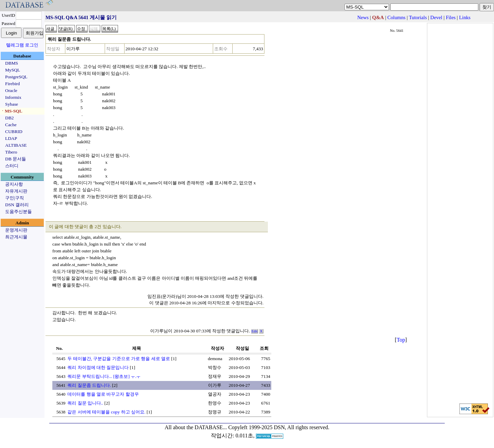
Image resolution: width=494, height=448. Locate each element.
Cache (11, 125)
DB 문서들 (16, 159)
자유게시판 (16, 191)
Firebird (12, 84)
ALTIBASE (16, 145)
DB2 (9, 118)
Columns (396, 17)
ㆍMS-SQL (11, 111)
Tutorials (418, 17)
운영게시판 (16, 230)
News (363, 17)
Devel (436, 17)
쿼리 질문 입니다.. (85, 403)
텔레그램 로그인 (22, 45)
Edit (255, 331)
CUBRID (14, 131)
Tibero (11, 152)
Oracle (11, 90)
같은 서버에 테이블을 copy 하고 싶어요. (106, 412)
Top (401, 340)
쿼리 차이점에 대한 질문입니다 (98, 367)
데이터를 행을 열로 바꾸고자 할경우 (103, 394)
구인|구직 (15, 198)
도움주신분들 (18, 212)
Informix (13, 97)
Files (451, 17)
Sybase (12, 104)
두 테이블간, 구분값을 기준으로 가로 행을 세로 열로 (119, 359)
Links (465, 17)
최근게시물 (16, 237)
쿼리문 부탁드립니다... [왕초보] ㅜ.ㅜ (104, 376)
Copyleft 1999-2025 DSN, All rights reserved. (279, 427)
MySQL (13, 70)
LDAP (11, 138)
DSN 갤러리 (17, 205)
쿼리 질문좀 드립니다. (89, 385)
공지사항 (14, 184)
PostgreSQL (16, 77)
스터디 (12, 166)
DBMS (12, 63)
